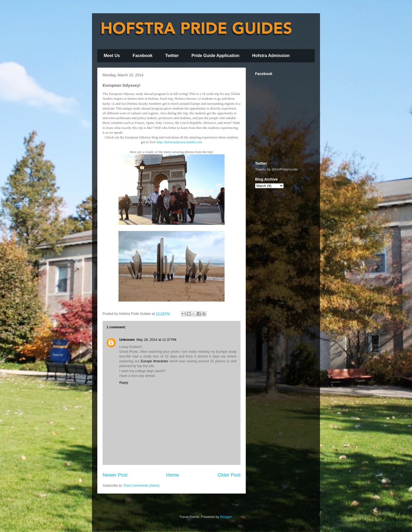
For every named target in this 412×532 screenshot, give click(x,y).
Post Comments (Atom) (142, 485)
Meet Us (112, 56)
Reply (124, 383)
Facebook (143, 56)
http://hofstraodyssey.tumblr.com (179, 142)
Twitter (172, 56)
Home (173, 475)
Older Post (229, 475)
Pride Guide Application (215, 56)
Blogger (226, 517)
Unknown (127, 340)
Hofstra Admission (271, 56)
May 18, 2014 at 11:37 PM (157, 340)
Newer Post (115, 475)
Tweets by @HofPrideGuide (276, 169)
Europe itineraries (154, 361)
